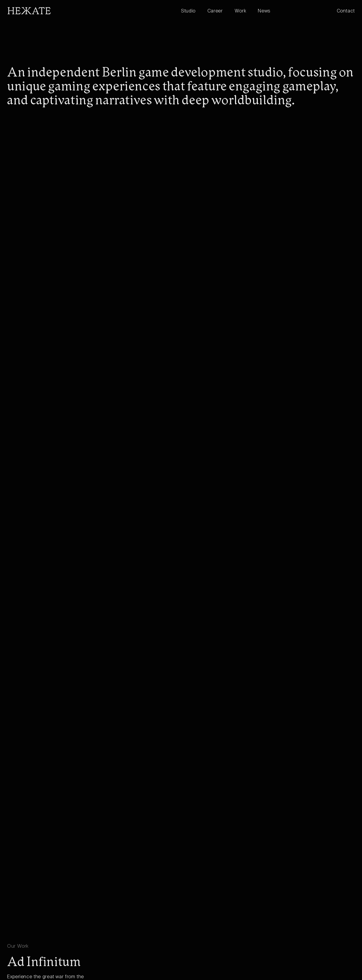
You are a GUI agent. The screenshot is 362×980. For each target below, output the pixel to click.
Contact (346, 11)
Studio (188, 11)
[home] (94, 11)
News (264, 11)
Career (215, 11)
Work (240, 11)
